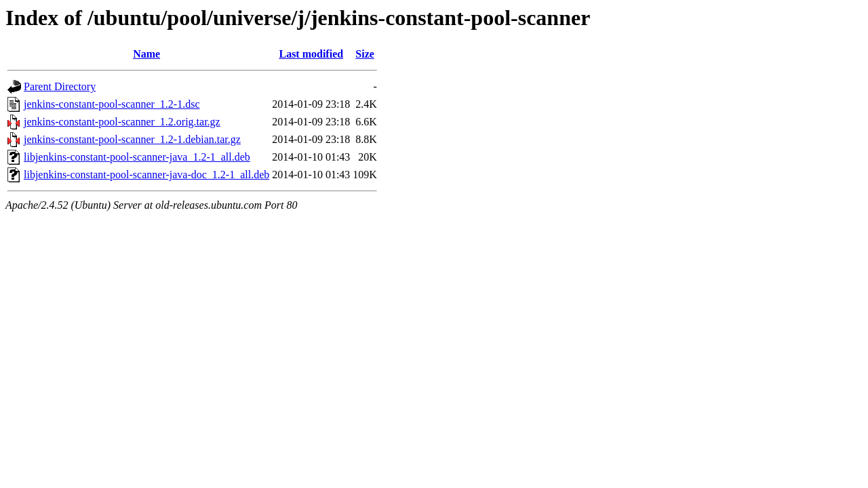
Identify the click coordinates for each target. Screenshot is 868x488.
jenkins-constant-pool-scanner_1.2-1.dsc (112, 104)
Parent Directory (60, 86)
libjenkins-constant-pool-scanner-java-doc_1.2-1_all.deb (146, 175)
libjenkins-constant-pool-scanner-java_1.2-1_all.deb (137, 157)
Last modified (311, 54)
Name (146, 54)
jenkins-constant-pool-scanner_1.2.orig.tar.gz (122, 122)
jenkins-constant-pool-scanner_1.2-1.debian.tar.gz (132, 139)
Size (365, 54)
